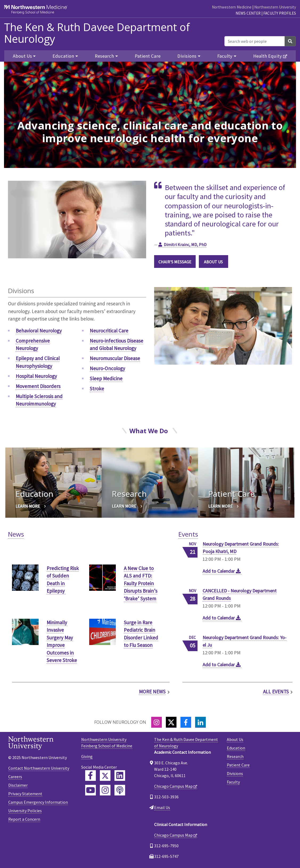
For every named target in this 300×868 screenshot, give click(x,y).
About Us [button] (22, 56)
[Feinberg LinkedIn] (120, 776)
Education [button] (63, 56)
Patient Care (148, 56)
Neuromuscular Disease (115, 358)
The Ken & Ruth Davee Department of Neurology (97, 33)
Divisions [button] (187, 56)
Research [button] (104, 56)
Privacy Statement (25, 794)
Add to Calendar (222, 571)
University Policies (25, 811)
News (16, 534)
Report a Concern (24, 819)
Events (188, 534)
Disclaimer (18, 785)
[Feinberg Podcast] (120, 790)
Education (236, 748)
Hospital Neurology (36, 376)
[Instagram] (157, 722)
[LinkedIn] (200, 722)
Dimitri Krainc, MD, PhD (185, 245)
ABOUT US (213, 262)
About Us (235, 739)
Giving (87, 756)
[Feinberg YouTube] (91, 790)
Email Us (162, 807)
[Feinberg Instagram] (105, 790)
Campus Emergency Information (38, 802)
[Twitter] (171, 722)
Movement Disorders (38, 386)
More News (152, 692)
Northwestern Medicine (232, 7)
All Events (276, 692)
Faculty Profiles (280, 13)
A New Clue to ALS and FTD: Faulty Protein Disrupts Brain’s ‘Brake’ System (141, 583)
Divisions (235, 773)
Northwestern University (275, 7)
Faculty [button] (225, 56)
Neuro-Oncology (107, 368)
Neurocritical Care (109, 331)
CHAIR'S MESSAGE (175, 262)
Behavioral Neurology (39, 331)
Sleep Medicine (106, 378)
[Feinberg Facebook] (91, 776)
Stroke (97, 389)
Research (235, 756)
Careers (15, 777)
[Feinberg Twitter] (105, 776)
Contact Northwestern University (39, 768)
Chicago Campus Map (173, 786)
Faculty (233, 782)
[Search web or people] (255, 41)
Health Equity (268, 56)
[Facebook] (186, 722)
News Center (248, 13)
